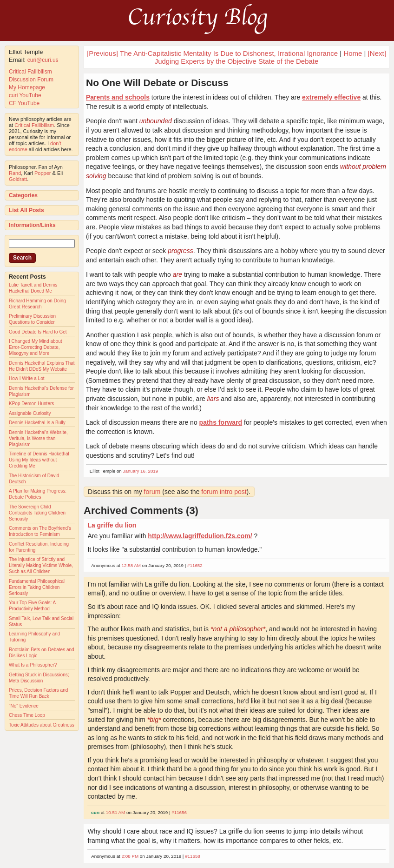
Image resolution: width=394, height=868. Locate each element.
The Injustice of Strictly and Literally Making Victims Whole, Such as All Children (41, 565)
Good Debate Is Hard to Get (38, 332)
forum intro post (224, 492)
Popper (43, 173)
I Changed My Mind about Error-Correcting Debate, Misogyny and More (36, 347)
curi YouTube (25, 95)
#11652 (195, 565)
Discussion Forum (31, 80)
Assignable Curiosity (30, 413)
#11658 (193, 856)
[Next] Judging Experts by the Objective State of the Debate (270, 57)
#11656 (179, 812)
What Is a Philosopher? (33, 665)
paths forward (221, 422)
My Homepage (27, 87)
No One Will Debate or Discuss (157, 83)
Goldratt (18, 179)
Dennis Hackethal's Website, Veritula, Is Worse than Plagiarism (38, 438)
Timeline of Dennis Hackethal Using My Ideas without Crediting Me (39, 460)
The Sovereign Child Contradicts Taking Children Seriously (37, 513)
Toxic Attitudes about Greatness (42, 725)
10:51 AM (115, 812)
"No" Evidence (24, 706)
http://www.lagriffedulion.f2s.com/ (200, 536)
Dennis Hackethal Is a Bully (37, 423)
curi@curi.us (43, 60)
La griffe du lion (112, 525)
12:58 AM (131, 565)
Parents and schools (118, 97)
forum (152, 492)
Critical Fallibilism (30, 72)
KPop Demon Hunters (31, 404)
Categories (23, 195)
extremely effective (331, 97)
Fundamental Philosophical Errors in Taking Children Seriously (37, 587)
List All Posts (26, 210)
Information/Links (32, 225)
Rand (15, 173)
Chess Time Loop (27, 715)
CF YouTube (24, 103)
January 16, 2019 (141, 471)
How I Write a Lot (27, 378)
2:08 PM (130, 856)
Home (353, 53)
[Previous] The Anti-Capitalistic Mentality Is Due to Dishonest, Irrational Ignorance (212, 53)
